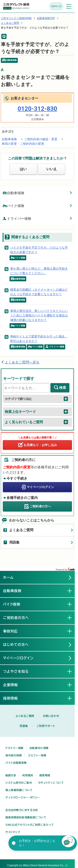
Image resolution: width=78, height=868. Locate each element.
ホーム (8, 577)
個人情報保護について (19, 790)
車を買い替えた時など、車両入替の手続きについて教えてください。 (39, 271)
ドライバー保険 (17, 218)
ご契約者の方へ (40, 506)
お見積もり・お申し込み (40, 445)
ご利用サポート (46, 726)
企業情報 (14, 685)
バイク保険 (13, 206)
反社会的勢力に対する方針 (22, 810)
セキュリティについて (51, 783)
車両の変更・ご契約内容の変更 (23, 144)
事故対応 (14, 631)
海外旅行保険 (14, 755)
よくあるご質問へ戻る (22, 362)
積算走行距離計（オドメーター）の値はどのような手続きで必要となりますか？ (39, 292)
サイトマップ (13, 832)
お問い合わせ (51, 716)
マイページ (56, 6)
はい (23, 169)
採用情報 (14, 698)
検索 (63, 388)
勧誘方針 (11, 775)
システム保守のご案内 (19, 783)
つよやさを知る (19, 671)
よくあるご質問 (10, 23)
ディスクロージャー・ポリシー (23, 797)
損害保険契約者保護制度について (26, 817)
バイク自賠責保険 (16, 763)
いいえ (52, 169)
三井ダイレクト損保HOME (16, 18)
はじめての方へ (16, 645)
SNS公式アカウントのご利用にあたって (30, 825)
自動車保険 (9, 139)
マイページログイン (40, 487)
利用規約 (28, 775)
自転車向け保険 (39, 748)
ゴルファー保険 (37, 755)
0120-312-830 (37, 109)
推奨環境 (45, 775)
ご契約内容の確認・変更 (41, 139)
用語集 (14, 542)
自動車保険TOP (46, 18)
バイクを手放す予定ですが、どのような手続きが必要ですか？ (39, 250)
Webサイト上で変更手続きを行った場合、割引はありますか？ (39, 339)
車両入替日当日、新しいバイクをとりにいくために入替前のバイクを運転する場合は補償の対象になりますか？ (39, 315)
